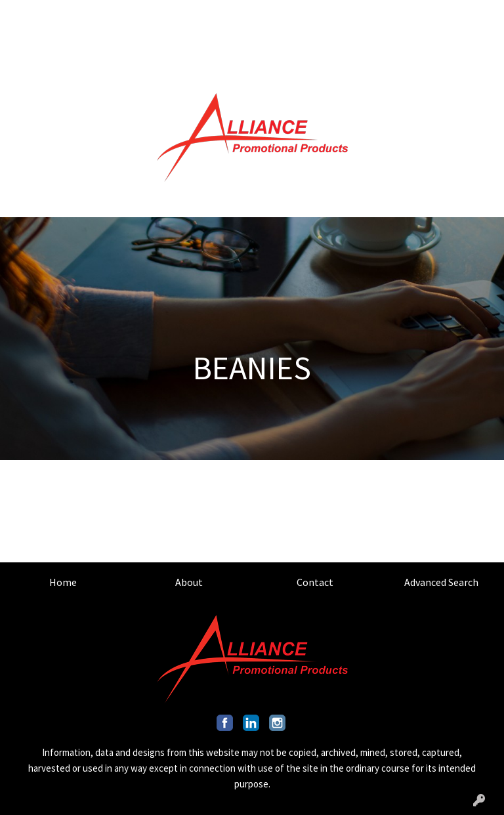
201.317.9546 (408, 14)
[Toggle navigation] (20, 203)
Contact (315, 582)
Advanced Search (441, 582)
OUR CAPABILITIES (126, 43)
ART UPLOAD (42, 72)
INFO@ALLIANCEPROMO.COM (354, 43)
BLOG (191, 43)
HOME (27, 14)
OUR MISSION (43, 43)
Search (338, 14)
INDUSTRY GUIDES (122, 72)
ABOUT (66, 14)
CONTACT (114, 14)
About (189, 582)
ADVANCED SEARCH (190, 14)
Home (63, 582)
